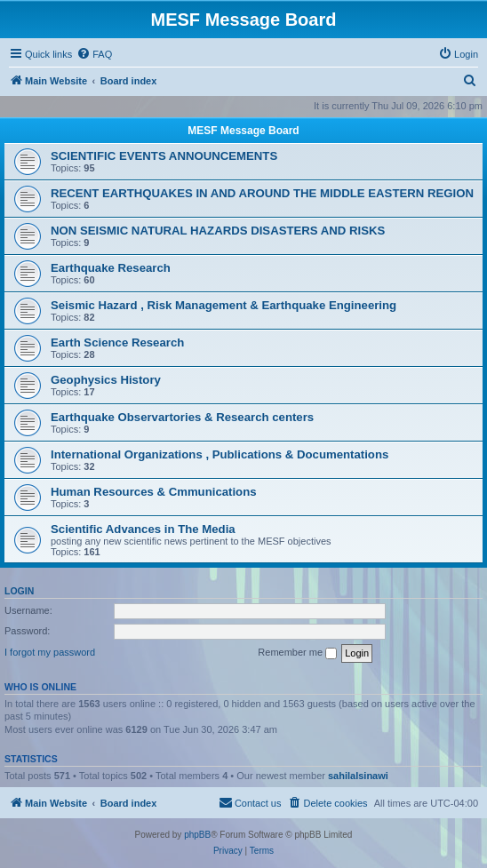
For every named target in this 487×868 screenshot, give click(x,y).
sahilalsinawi (358, 776)
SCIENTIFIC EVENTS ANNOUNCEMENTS (164, 156)
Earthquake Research (111, 268)
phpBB (197, 835)
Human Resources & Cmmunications (154, 492)
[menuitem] (94, 54)
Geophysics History (106, 380)
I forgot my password (50, 652)
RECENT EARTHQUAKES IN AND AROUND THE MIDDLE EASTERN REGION (262, 193)
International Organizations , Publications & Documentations (220, 454)
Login (19, 591)
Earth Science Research (117, 342)
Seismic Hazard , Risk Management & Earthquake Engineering (224, 305)
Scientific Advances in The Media (143, 529)
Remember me (297, 653)
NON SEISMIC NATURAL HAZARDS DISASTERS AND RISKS (218, 231)
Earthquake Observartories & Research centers (182, 417)
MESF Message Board (243, 131)
